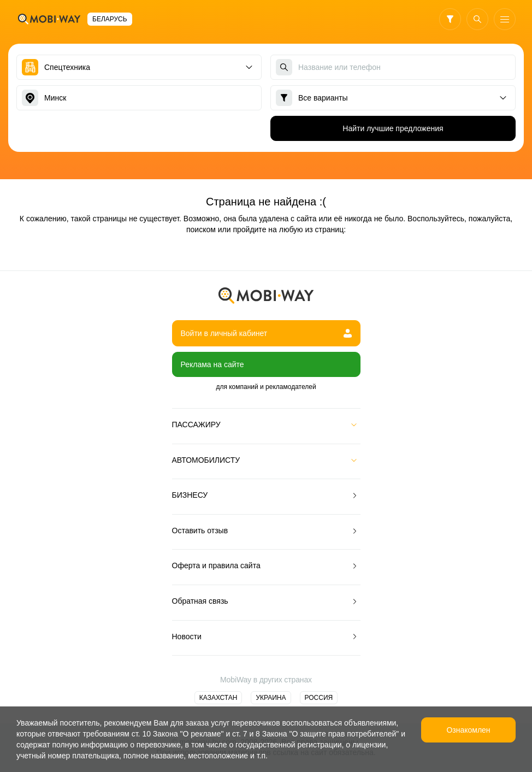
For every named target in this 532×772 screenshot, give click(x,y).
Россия (319, 698)
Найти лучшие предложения (393, 128)
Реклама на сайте (212, 364)
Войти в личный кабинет (266, 333)
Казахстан (218, 698)
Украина (271, 698)
